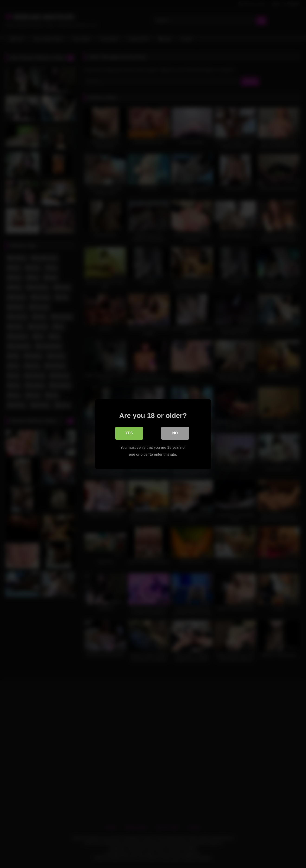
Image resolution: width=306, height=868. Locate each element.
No (175, 433)
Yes (129, 433)
